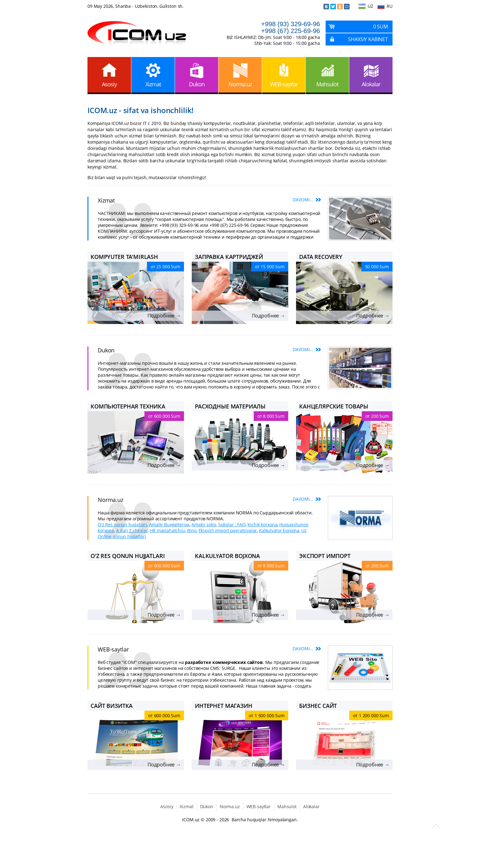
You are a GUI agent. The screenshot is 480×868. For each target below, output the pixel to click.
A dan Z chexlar (132, 530)
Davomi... (303, 200)
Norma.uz (240, 84)
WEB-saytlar (284, 84)
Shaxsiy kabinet (368, 39)
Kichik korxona (262, 525)
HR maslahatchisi (167, 530)
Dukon (197, 84)
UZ (370, 6)
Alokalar (371, 84)
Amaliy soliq (204, 525)
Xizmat (153, 84)
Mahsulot (327, 84)
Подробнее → (164, 316)
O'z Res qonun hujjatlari (122, 525)
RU (390, 6)
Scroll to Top (436, 826)
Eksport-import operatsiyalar (228, 530)
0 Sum (381, 26)
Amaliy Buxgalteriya (169, 525)
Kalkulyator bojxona (279, 530)
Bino (192, 530)
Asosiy (109, 84)
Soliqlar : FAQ (232, 525)
